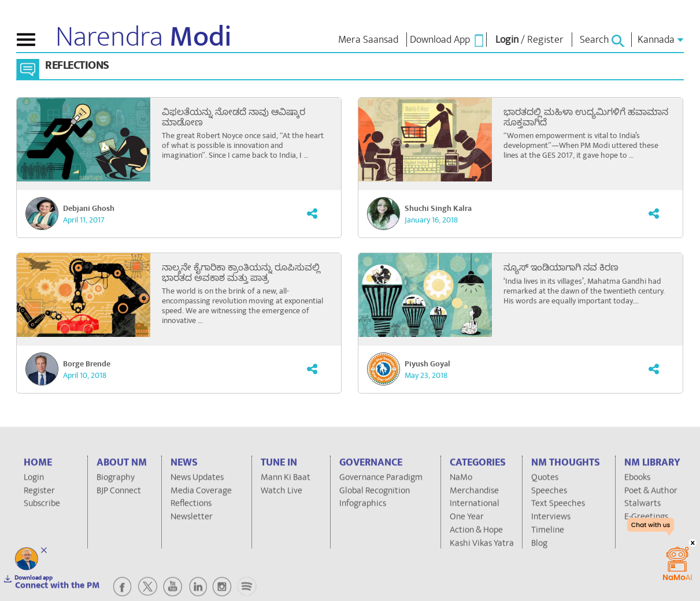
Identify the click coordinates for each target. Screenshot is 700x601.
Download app (34, 578)
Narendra (144, 37)
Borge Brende (87, 364)
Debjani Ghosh (89, 209)
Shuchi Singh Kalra (438, 209)
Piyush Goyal (427, 364)
